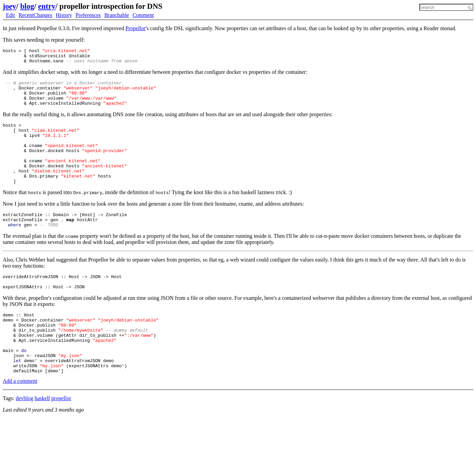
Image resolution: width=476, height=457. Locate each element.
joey (9, 6)
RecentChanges (36, 15)
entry (47, 6)
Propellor (136, 28)
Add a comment (20, 420)
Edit (11, 15)
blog (27, 6)
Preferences (88, 15)
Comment (143, 15)
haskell (42, 437)
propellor (61, 437)
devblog (24, 437)
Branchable (117, 15)
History (64, 15)
